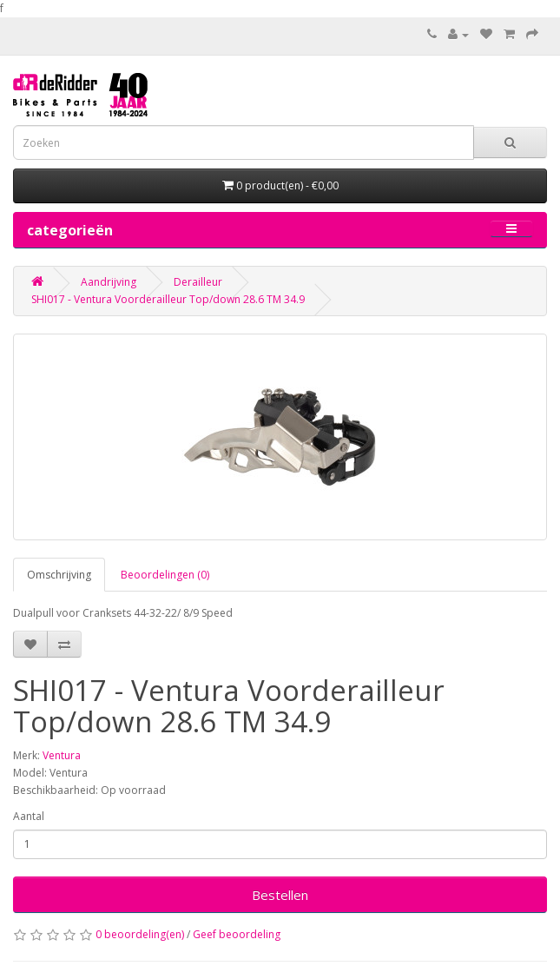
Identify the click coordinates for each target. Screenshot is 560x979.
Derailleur (198, 282)
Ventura (62, 755)
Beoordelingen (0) (165, 575)
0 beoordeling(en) (140, 934)
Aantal (29, 816)
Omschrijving (59, 575)
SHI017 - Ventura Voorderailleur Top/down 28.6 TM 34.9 (168, 299)
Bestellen (280, 895)
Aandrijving (109, 282)
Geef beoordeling (237, 934)
